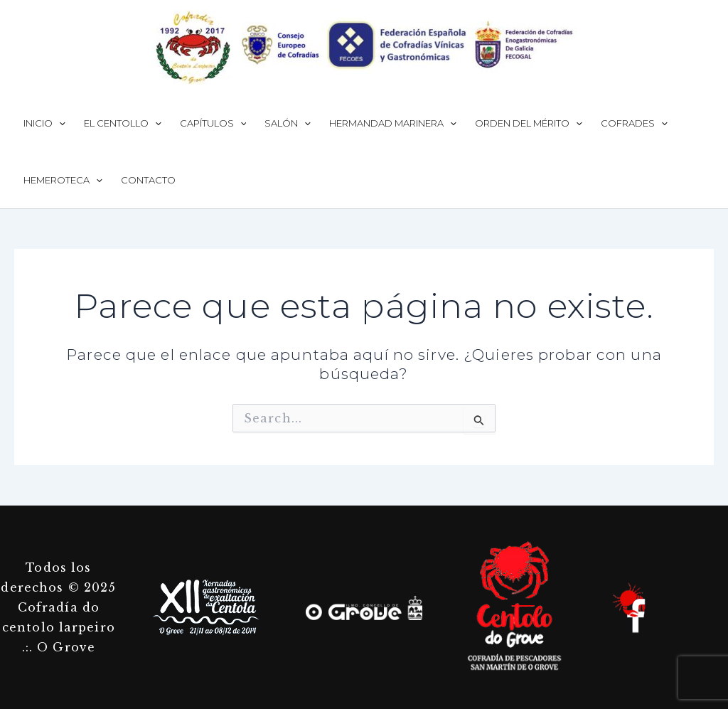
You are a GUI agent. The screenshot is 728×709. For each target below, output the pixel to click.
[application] (59, 123)
